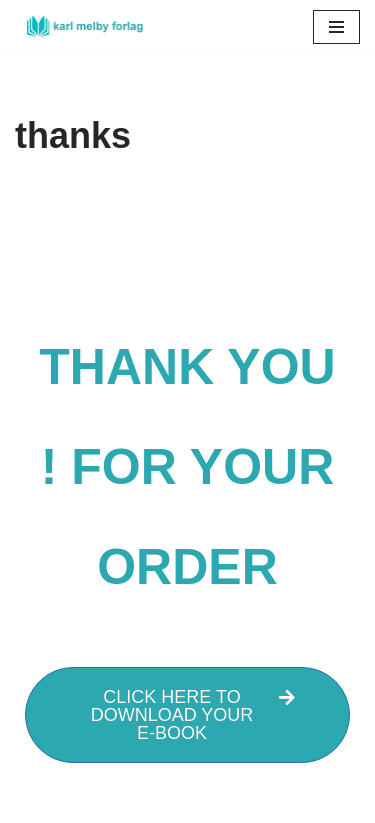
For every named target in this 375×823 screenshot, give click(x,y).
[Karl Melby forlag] (80, 27)
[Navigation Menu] (336, 27)
